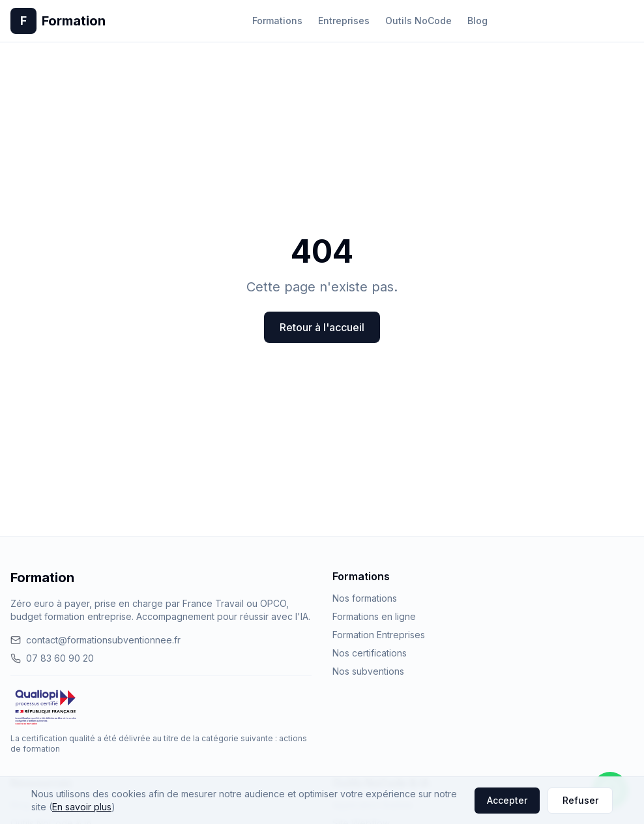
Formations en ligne (374, 616)
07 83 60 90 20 (52, 658)
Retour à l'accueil (322, 327)
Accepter (507, 800)
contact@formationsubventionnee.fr (95, 640)
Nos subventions (368, 671)
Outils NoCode (418, 21)
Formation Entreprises (379, 635)
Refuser (580, 800)
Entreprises (344, 21)
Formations (277, 21)
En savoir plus (82, 807)
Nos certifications (370, 653)
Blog (477, 21)
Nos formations (365, 598)
